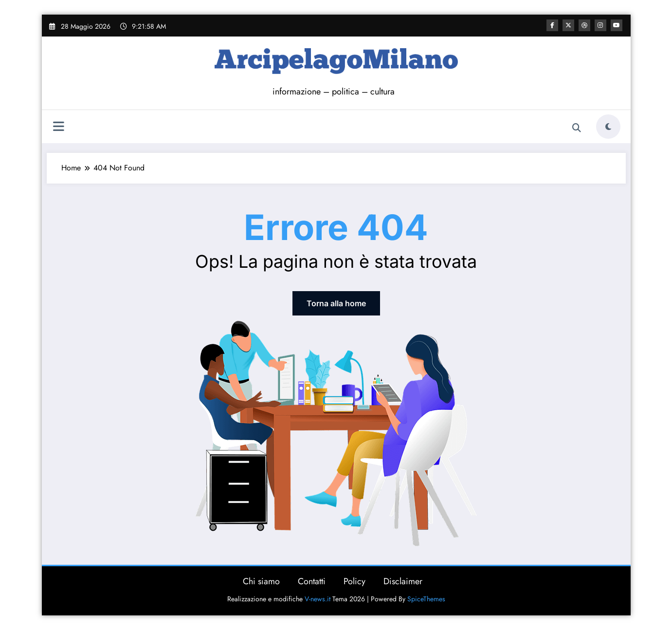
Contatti (312, 581)
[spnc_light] (608, 127)
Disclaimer (403, 581)
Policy (354, 581)
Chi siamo (261, 581)
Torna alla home (336, 303)
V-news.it (318, 599)
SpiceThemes (426, 599)
